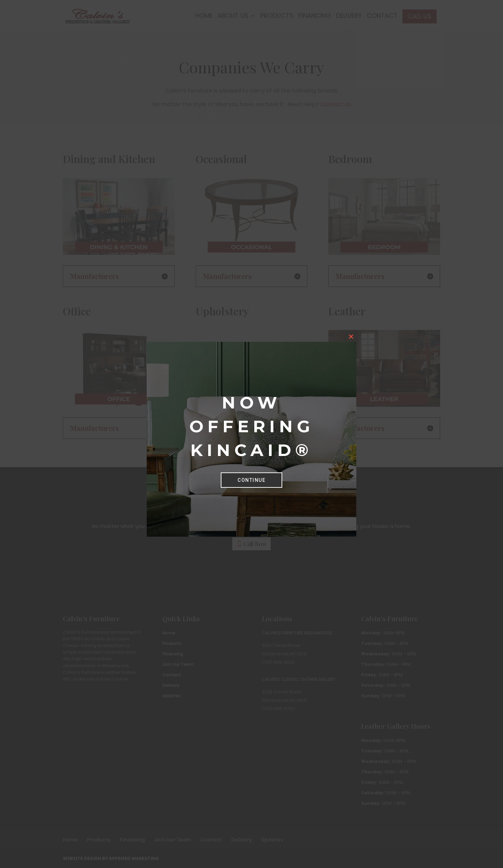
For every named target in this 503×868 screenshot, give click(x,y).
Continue (251, 480)
